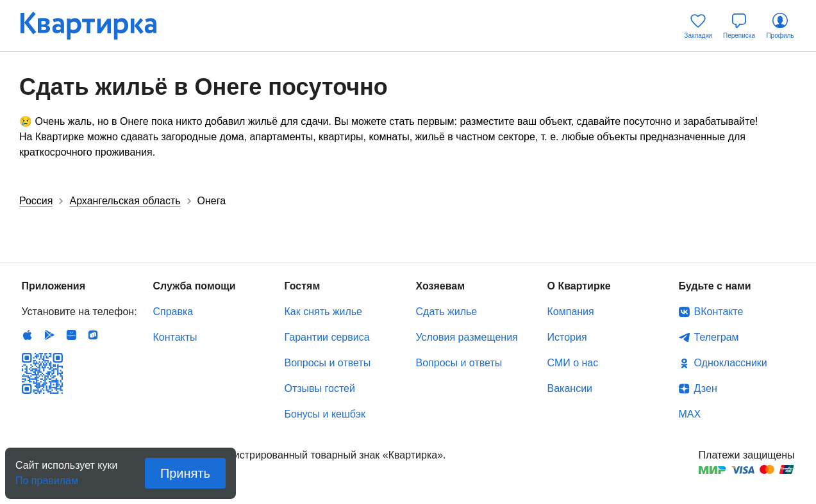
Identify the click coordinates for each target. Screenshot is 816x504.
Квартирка (97, 26)
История (567, 337)
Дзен (706, 388)
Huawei (71, 335)
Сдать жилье (447, 312)
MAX (690, 414)
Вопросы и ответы (328, 363)
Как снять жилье (323, 312)
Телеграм (717, 337)
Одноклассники (731, 363)
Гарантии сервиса (327, 337)
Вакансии (570, 388)
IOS (28, 335)
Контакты (175, 337)
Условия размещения (467, 337)
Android (49, 335)
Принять (185, 473)
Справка (173, 312)
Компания (571, 312)
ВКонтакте (719, 312)
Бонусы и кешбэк (325, 414)
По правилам (47, 477)
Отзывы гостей (320, 388)
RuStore (93, 335)
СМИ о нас (573, 363)
